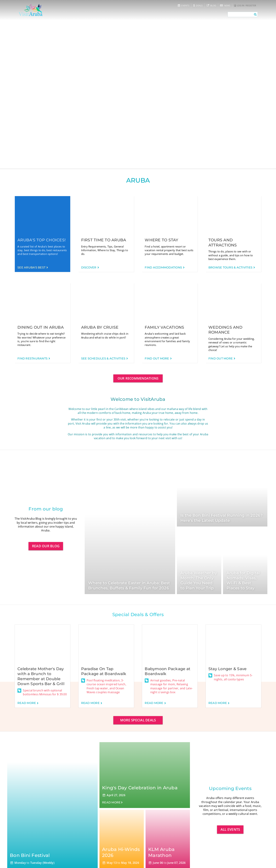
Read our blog (46, 546)
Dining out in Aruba (41, 327)
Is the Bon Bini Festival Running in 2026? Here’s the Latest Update (222, 518)
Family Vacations (164, 327)
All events (230, 829)
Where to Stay (161, 240)
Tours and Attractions (223, 243)
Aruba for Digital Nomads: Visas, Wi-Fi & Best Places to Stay (243, 580)
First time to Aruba (104, 240)
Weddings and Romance (225, 330)
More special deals (138, 720)
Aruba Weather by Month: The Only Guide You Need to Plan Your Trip (199, 580)
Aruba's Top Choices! (42, 240)
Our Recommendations (138, 378)
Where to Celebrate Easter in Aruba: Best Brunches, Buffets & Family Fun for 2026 (129, 585)
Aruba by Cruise (100, 327)
